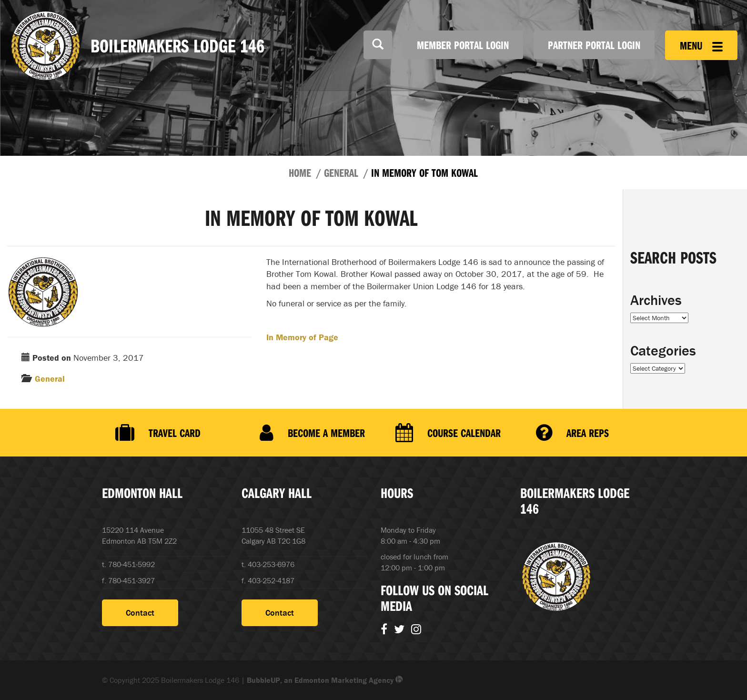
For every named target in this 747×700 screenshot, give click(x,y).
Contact (140, 613)
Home (300, 172)
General (341, 172)
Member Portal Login (463, 45)
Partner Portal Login (594, 45)
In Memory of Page (302, 337)
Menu (701, 45)
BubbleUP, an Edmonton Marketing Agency (325, 680)
